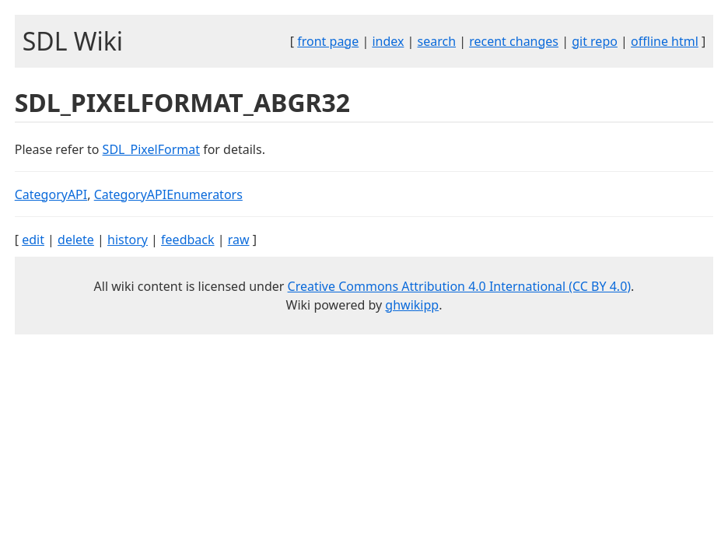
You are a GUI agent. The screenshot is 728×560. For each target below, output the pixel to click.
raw (239, 240)
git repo (595, 41)
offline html (665, 41)
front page (328, 41)
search (437, 41)
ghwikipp (412, 305)
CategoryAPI (51, 194)
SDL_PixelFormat (151, 149)
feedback (187, 240)
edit (33, 240)
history (128, 240)
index (388, 41)
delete (76, 240)
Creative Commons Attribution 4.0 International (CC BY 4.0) (460, 286)
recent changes (514, 41)
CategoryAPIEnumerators (168, 194)
